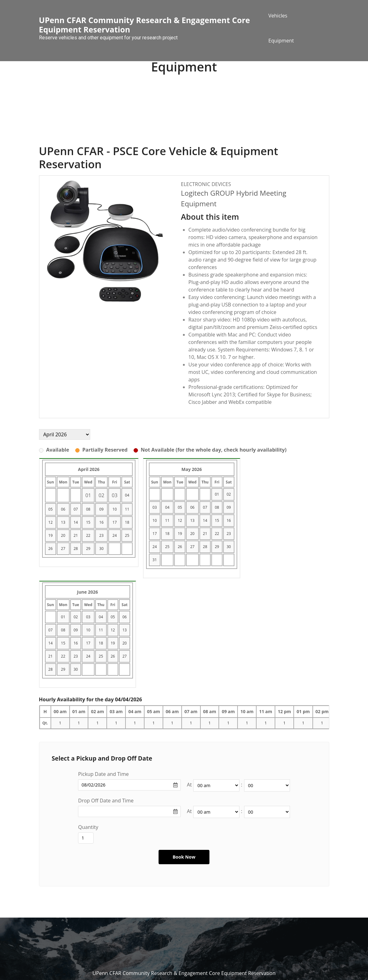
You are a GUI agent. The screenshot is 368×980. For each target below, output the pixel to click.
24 (115, 535)
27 (63, 549)
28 (76, 549)
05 (51, 509)
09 (101, 509)
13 (63, 522)
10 (115, 509)
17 (115, 522)
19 (51, 535)
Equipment (281, 41)
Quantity (88, 827)
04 (127, 495)
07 (76, 509)
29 (88, 549)
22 (88, 535)
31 (155, 560)
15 (88, 522)
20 (63, 535)
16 (101, 522)
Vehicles (278, 16)
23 (101, 535)
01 (217, 494)
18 (127, 522)
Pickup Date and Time (103, 774)
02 (229, 494)
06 (63, 509)
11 (127, 509)
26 (51, 549)
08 (88, 509)
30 (101, 549)
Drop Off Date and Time (106, 801)
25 (127, 535)
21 (76, 535)
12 (51, 522)
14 (76, 522)
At (189, 785)
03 (155, 507)
